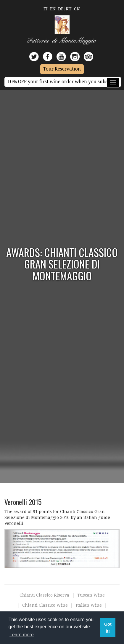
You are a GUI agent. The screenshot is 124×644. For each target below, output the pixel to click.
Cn (77, 9)
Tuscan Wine (91, 595)
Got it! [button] (108, 628)
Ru (69, 9)
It (46, 9)
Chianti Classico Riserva (44, 595)
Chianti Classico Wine (45, 605)
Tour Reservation (62, 69)
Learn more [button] (22, 635)
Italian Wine (89, 605)
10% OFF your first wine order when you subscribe (63, 82)
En (53, 9)
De (61, 9)
